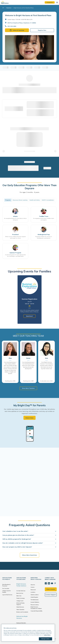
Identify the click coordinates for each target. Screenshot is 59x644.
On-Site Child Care (21, 591)
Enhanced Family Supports (20, 604)
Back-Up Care (20, 593)
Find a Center (51, 588)
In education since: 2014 (46, 381)
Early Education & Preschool (6, 585)
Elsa (10, 358)
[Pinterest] (53, 583)
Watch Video (29, 418)
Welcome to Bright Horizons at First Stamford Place (28, 15)
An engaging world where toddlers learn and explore (44, 219)
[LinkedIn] (48, 583)
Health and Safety (35, 200)
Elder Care (19, 596)
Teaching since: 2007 (28, 381)
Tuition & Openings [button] (17, 30)
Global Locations (35, 595)
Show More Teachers (28, 388)
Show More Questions (29, 555)
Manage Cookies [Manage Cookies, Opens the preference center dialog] (45, 639)
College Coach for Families (7, 591)
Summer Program (15, 253)
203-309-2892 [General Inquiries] (12, 26)
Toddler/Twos (44, 216)
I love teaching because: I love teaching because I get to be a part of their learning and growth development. (28, 365)
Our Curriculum (6, 588)
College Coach (20, 601)
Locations (33, 592)
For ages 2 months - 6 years (30, 192)
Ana (46, 358)
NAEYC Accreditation (48, 200)
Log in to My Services (7, 595)
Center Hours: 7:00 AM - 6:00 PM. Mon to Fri (20, 19)
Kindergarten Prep (44, 234)
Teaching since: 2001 (10, 381)
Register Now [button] (42, 30)
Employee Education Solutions (21, 624)
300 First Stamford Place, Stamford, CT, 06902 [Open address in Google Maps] (22, 23)
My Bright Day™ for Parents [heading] (29, 405)
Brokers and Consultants (22, 612)
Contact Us (50, 2)
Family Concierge (21, 598)
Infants (15, 216)
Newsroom (33, 590)
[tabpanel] (30, 300)
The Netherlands (35, 600)
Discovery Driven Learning (20, 200)
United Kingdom (34, 597)
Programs (8, 200)
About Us (33, 585)
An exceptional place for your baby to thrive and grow (15, 219)
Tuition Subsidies (20, 610)
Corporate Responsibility (36, 611)
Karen (28, 358)
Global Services (20, 607)
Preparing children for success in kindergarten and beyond (44, 237)
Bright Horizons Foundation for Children (36, 608)
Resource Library (35, 605)
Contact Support (51, 593)
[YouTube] (51, 583)
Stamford (9, 8)
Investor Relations (35, 602)
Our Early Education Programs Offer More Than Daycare (29, 187)
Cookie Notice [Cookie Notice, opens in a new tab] (47, 635)
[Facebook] (46, 583)
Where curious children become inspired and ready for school (15, 237)
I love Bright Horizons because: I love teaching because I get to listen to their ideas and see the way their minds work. (47, 365)
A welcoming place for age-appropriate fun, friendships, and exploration (15, 256)
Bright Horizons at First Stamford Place (24, 8)
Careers (33, 587)
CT (3, 8)
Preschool (15, 234)
